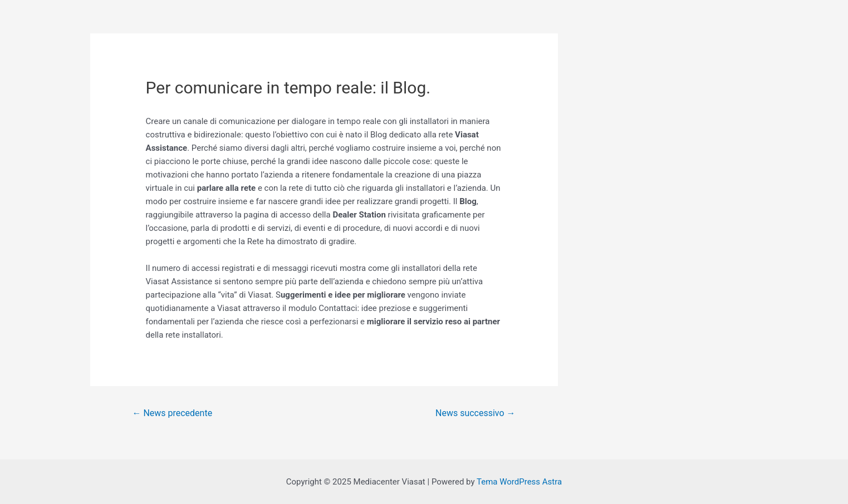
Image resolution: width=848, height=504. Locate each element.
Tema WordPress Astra (519, 482)
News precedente (172, 413)
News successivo (475, 413)
